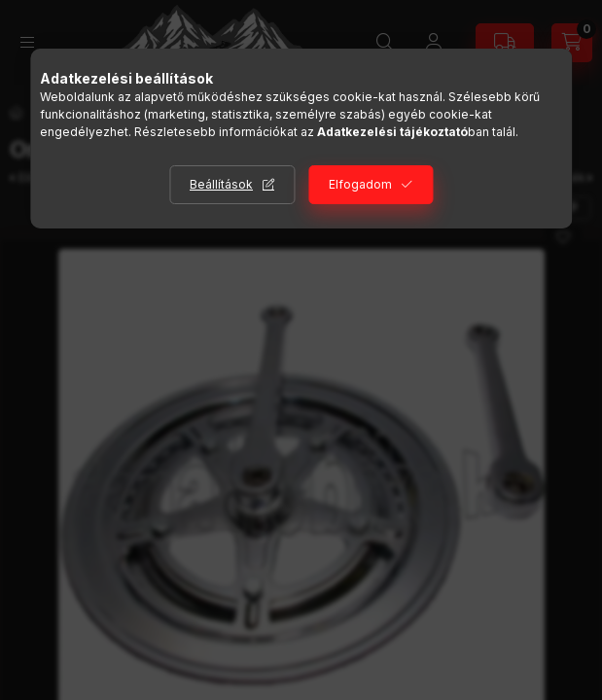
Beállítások (221, 184)
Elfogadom (360, 184)
